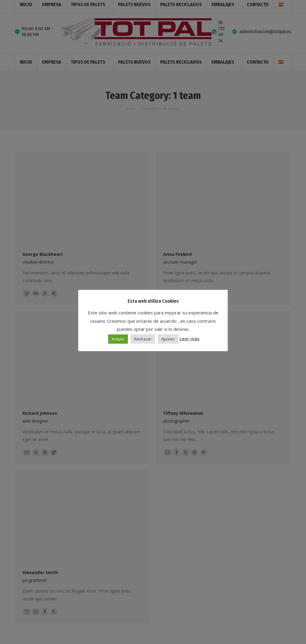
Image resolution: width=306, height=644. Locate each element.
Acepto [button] (118, 339)
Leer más (190, 339)
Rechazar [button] (143, 339)
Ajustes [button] (168, 339)
